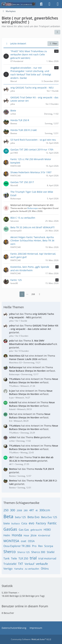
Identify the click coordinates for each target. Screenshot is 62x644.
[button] (57, 32)
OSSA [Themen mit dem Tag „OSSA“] (31, 541)
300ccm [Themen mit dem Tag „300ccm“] (45, 510)
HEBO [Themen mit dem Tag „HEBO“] (47, 530)
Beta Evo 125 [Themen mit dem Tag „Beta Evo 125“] (49, 517)
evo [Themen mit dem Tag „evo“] (31, 523)
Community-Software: (31, 639)
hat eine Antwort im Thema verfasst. (32, 357)
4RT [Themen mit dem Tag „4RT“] (32, 510)
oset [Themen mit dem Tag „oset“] (24, 541)
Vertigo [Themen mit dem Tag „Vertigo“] (8, 569)
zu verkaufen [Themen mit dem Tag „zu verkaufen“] (32, 569)
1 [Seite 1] (22, 294)
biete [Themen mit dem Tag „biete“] (7, 523)
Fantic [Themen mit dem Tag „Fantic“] (52, 523)
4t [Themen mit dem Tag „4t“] (37, 510)
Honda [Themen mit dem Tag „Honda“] (17, 535)
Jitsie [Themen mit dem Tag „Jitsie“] (34, 535)
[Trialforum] (19, 4)
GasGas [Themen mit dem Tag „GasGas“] (10, 529)
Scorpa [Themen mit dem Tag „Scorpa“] (49, 546)
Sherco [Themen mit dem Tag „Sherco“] (10, 552)
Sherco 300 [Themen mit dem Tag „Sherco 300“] (38, 552)
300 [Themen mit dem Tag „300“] (13, 510)
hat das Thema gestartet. (32, 316)
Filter (53, 44)
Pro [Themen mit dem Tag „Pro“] (34, 546)
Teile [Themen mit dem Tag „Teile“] (14, 558)
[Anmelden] (49, 4)
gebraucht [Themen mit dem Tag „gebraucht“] (36, 530)
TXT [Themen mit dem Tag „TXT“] (21, 564)
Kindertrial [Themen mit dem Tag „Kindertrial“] (44, 535)
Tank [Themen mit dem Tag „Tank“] (6, 558)
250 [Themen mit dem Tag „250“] (6, 510)
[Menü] (58, 4)
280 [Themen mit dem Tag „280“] (26, 510)
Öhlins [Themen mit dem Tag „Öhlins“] (45, 569)
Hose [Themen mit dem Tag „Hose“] (26, 535)
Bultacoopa (33, 208)
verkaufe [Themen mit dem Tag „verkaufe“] (42, 564)
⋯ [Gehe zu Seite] (27, 294)
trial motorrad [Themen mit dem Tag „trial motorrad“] (47, 558)
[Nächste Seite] (40, 294)
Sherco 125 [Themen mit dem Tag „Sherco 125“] (23, 552)
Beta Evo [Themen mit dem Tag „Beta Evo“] (33, 517)
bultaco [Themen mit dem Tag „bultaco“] (16, 523)
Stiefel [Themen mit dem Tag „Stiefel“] (51, 552)
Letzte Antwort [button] (18, 44)
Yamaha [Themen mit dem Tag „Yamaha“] (19, 569)
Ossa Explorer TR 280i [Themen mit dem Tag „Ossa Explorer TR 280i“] (17, 546)
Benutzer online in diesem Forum (25, 606)
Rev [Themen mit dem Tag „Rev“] (40, 546)
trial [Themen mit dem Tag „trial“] (33, 558)
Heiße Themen (14, 307)
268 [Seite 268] (33, 294)
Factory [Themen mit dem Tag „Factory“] (41, 523)
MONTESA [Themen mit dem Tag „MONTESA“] (11, 541)
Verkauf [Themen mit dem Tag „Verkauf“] (29, 564)
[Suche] (41, 4)
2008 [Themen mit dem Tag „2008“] (19, 510)
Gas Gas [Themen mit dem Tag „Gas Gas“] (24, 530)
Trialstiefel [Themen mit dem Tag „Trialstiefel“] (10, 564)
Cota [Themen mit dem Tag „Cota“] (24, 523)
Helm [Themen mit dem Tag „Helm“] (7, 535)
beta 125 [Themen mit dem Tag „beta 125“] (20, 517)
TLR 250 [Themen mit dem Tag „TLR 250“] (23, 558)
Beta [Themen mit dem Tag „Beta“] (8, 516)
